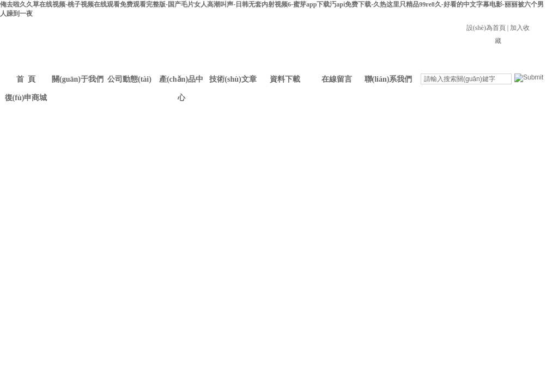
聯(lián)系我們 (389, 79)
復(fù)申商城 (26, 98)
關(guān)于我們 (78, 79)
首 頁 (26, 79)
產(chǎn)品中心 (181, 82)
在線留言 (337, 79)
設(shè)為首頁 (486, 28)
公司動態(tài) (129, 79)
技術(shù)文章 (233, 79)
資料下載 (285, 79)
